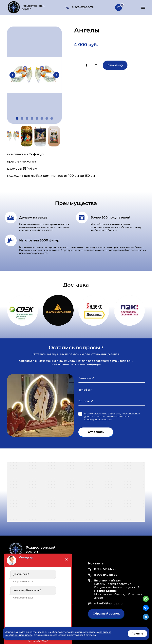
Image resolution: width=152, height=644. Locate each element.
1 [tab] (17, 118)
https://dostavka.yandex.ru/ (94, 310)
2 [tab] (22, 118)
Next (56, 75)
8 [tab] (52, 118)
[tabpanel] (34, 75)
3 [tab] (27, 118)
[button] (143, 7)
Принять (137, 634)
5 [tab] (37, 118)
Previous (12, 75)
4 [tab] (32, 118)
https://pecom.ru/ (129, 310)
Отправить (96, 432)
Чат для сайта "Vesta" (38, 641)
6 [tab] (42, 118)
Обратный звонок (106, 614)
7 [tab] (47, 118)
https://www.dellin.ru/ (58, 310)
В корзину (115, 65)
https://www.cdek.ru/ (23, 310)
